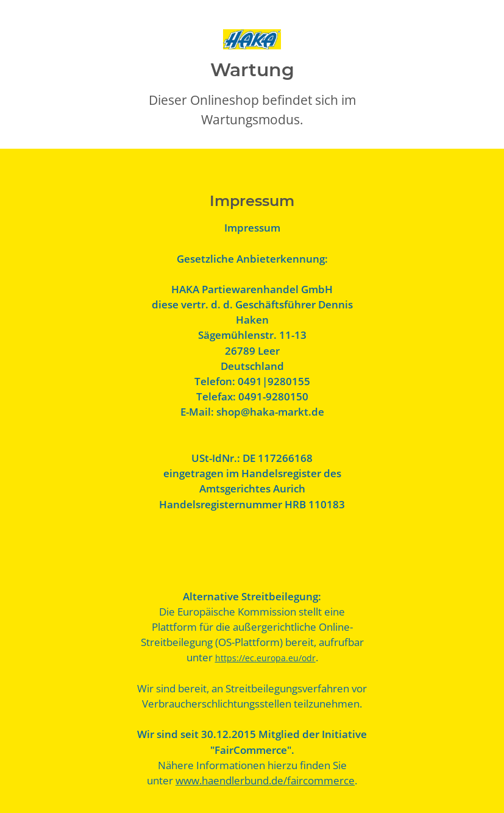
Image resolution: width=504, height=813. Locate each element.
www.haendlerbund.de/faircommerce (265, 780)
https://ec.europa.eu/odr (265, 658)
